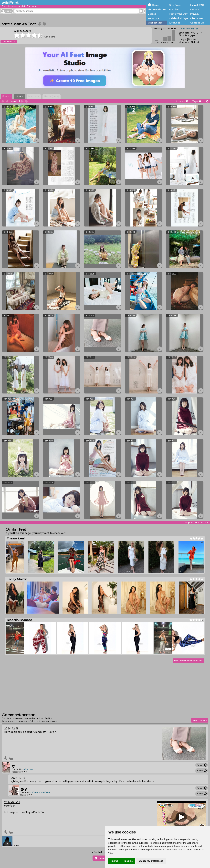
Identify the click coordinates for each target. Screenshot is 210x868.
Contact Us (197, 23)
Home (156, 5)
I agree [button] (114, 861)
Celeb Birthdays (179, 18)
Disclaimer (197, 18)
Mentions (153, 18)
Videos (152, 14)
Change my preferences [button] (151, 861)
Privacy (195, 14)
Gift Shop (175, 23)
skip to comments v (197, 522)
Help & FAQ (197, 5)
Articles (174, 9)
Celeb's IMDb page (189, 29)
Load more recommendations (188, 660)
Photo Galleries (157, 9)
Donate (195, 9)
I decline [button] (128, 861)
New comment (200, 720)
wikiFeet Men (155, 23)
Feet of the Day (178, 14)
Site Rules (175, 5)
